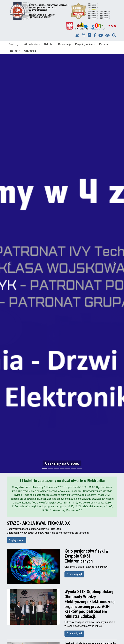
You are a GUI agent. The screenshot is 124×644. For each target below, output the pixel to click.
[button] (9, 263)
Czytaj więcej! (17, 540)
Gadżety (15, 44)
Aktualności (32, 44)
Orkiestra (30, 51)
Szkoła (49, 44)
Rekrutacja (65, 44)
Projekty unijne (85, 44)
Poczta (104, 44)
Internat (15, 51)
